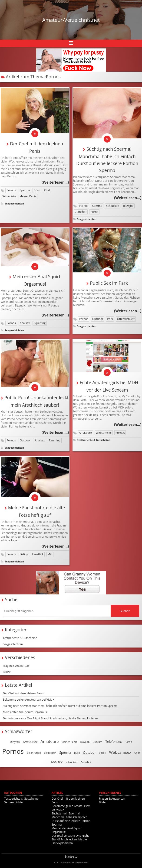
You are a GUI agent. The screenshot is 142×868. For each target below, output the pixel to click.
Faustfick (38, 554)
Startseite (71, 857)
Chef (47, 190)
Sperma (25, 190)
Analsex (25, 323)
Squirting (40, 323)
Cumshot (81, 212)
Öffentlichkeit (126, 319)
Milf (50, 554)
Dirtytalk (15, 742)
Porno (94, 212)
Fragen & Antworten (16, 666)
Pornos (11, 190)
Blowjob (128, 206)
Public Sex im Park (109, 283)
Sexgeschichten (14, 203)
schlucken (113, 206)
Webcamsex (104, 433)
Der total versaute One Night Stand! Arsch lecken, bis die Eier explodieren (50, 718)
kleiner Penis (28, 196)
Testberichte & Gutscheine (94, 440)
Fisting (24, 554)
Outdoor (98, 319)
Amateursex (30, 742)
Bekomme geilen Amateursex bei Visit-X (28, 700)
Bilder (7, 672)
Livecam (98, 742)
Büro (37, 190)
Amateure (85, 433)
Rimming (55, 440)
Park (110, 319)
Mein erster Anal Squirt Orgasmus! (25, 712)
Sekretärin (9, 196)
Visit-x (103, 753)
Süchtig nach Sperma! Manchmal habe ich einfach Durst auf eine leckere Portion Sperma (60, 706)
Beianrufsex (34, 753)
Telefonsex (114, 742)
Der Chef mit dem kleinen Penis (23, 693)
